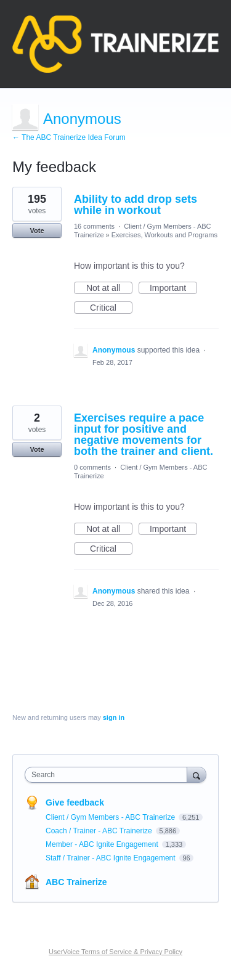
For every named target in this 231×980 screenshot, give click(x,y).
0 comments (92, 467)
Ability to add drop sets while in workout (136, 205)
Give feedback (75, 802)
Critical (111, 308)
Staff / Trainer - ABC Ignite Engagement (111, 858)
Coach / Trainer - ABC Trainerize (100, 831)
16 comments (94, 226)
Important (173, 288)
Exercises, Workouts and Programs (164, 235)
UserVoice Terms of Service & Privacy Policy (115, 952)
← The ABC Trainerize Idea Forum (69, 137)
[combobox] (109, 775)
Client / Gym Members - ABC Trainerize (111, 817)
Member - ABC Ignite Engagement (103, 844)
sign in (114, 717)
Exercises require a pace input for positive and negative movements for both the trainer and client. (144, 435)
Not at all (109, 288)
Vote (37, 231)
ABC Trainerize (76, 882)
